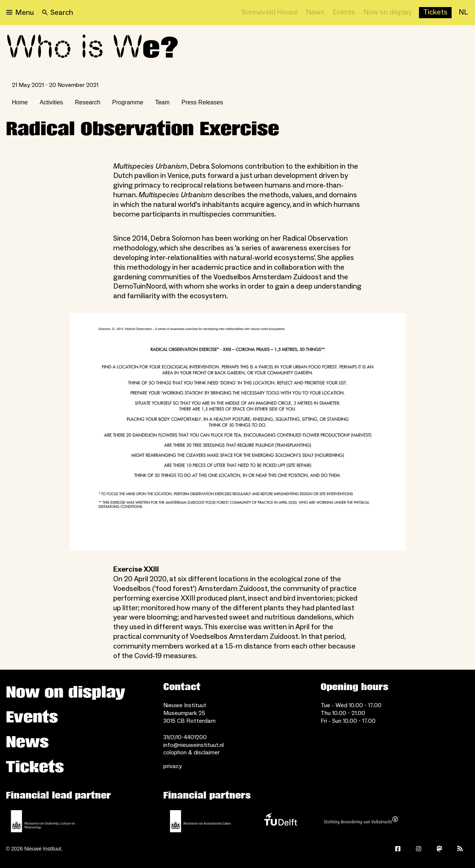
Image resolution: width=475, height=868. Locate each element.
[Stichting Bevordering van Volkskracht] (361, 821)
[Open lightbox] (238, 432)
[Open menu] (20, 13)
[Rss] (460, 849)
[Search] (58, 13)
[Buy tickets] (435, 13)
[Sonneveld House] (270, 13)
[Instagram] (419, 849)
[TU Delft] (281, 821)
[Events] (344, 13)
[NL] (463, 13)
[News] (315, 13)
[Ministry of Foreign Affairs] (200, 821)
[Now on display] (388, 13)
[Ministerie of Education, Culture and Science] (43, 821)
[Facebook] (398, 849)
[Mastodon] (439, 849)
